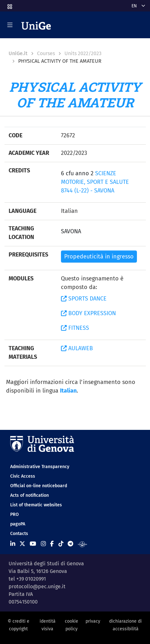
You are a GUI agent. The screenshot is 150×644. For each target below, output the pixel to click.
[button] (9, 5)
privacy (93, 621)
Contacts (19, 534)
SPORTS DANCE (84, 299)
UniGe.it (18, 53)
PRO (15, 514)
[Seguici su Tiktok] (61, 544)
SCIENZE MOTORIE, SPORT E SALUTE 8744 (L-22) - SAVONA (95, 182)
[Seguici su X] (22, 544)
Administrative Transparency (40, 467)
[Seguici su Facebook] (52, 544)
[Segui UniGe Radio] (82, 544)
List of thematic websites (36, 505)
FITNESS (75, 328)
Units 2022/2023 (83, 53)
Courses (46, 53)
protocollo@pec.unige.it (37, 586)
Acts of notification (30, 495)
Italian (68, 391)
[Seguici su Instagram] (43, 544)
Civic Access (23, 476)
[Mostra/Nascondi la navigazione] (10, 25)
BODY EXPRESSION (88, 313)
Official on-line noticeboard (39, 486)
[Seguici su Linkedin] (13, 544)
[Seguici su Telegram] (70, 544)
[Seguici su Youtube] (33, 544)
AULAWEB (77, 348)
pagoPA (18, 524)
